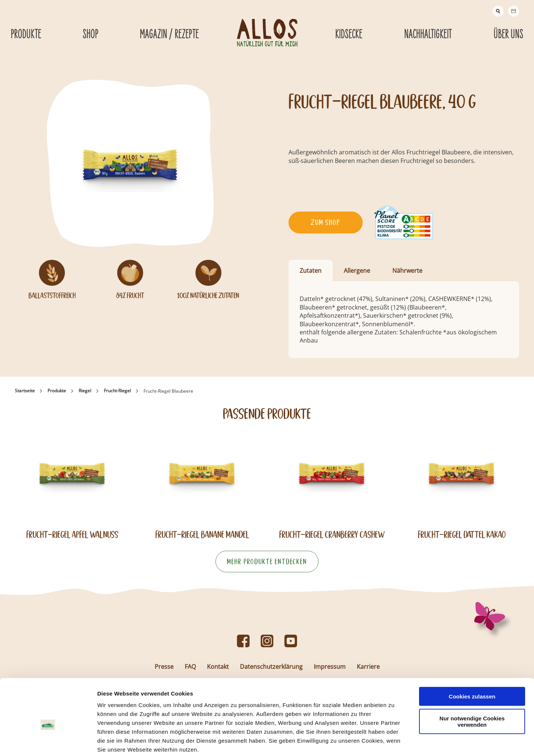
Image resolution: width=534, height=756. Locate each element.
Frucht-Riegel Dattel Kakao (462, 534)
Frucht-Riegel (117, 391)
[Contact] (514, 11)
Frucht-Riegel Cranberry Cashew (332, 534)
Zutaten (311, 271)
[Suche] (498, 11)
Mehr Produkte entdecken (267, 562)
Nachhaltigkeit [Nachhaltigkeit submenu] (428, 35)
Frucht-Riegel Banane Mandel (202, 534)
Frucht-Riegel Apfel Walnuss (72, 534)
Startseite (25, 391)
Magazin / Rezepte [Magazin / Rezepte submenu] (169, 35)
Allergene (357, 271)
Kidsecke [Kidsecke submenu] (349, 35)
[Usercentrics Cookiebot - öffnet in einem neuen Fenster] (48, 742)
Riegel (85, 391)
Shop (90, 35)
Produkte (57, 391)
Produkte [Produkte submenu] (26, 35)
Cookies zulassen (472, 658)
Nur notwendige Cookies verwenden (472, 683)
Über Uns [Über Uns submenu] (508, 35)
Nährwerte (407, 271)
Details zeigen (394, 741)
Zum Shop (325, 222)
